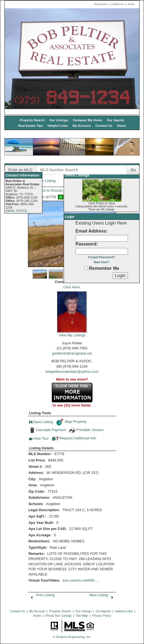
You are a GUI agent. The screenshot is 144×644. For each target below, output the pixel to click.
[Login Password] (102, 251)
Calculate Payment (47, 430)
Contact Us (117, 4)
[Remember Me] (86, 268)
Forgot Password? (102, 257)
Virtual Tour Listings (58, 616)
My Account (101, 4)
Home (131, 4)
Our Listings (59, 120)
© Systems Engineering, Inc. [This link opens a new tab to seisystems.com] (72, 637)
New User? (102, 262)
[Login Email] (102, 238)
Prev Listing (41, 595)
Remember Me (102, 268)
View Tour (39, 439)
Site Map (82, 616)
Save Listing (41, 423)
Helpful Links (58, 126)
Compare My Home (88, 120)
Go (133, 170)
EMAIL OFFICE (16, 211)
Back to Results (47, 190)
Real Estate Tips (30, 126)
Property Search (32, 120)
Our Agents (116, 120)
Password (86, 244)
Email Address (91, 231)
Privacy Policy (102, 616)
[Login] (120, 276)
